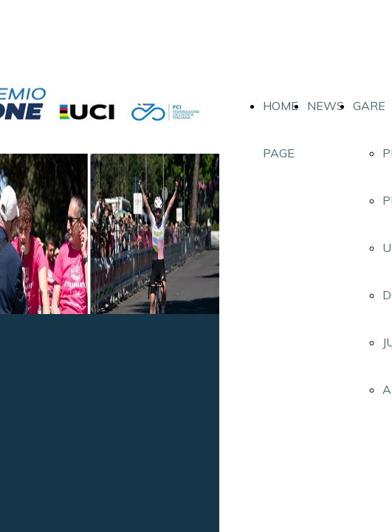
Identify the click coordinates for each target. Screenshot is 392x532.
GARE (369, 106)
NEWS (326, 106)
